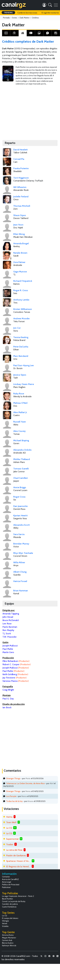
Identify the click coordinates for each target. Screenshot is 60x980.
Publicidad (6, 887)
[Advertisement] (26, 111)
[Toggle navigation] (56, 5)
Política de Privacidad (11, 885)
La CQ (9, 828)
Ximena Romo (8, 935)
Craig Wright (8, 690)
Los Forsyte (11, 796)
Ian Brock (7, 707)
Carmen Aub (7, 940)
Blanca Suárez (8, 943)
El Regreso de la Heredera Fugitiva (18, 867)
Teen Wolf (11, 822)
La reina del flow (14, 850)
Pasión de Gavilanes (16, 855)
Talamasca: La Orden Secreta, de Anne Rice (25, 783)
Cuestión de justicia (10, 904)
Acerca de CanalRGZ (11, 879)
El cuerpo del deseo (10, 918)
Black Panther (8, 899)
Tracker (10, 844)
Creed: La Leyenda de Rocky (14, 901)
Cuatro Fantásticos (9, 907)
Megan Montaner (9, 938)
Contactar (6, 877)
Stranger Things (13, 778)
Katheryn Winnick (9, 946)
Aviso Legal (7, 882)
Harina (9, 817)
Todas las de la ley (14, 801)
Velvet (5, 924)
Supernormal (12, 839)
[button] (50, 5)
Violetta (5, 926)
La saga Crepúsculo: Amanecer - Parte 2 (18, 896)
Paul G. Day (8, 699)
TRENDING (8, 13)
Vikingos (5, 921)
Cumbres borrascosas (27, 13)
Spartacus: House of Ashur (18, 861)
